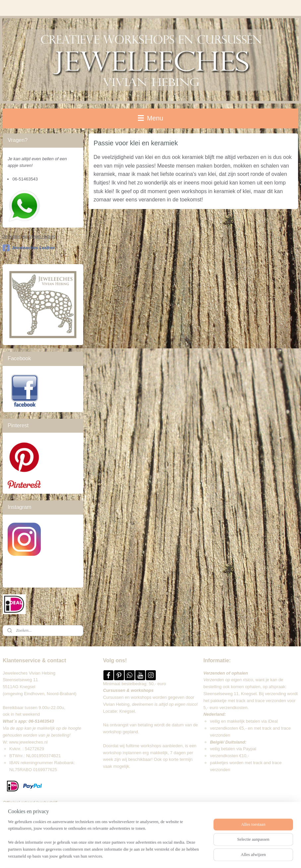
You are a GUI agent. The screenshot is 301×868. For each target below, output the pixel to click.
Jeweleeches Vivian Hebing (29, 236)
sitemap (141, 856)
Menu (150, 118)
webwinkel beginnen (175, 856)
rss (153, 856)
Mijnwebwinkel (226, 856)
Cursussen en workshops (127, 697)
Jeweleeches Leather (29, 248)
